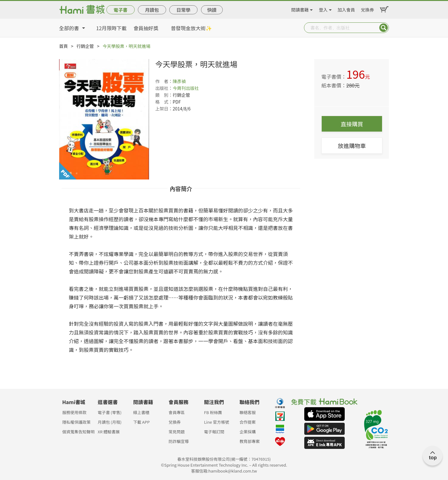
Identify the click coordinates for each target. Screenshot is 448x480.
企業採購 (248, 432)
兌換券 (367, 9)
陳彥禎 (179, 81)
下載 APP (141, 422)
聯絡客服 (248, 412)
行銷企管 (85, 46)
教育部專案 (250, 441)
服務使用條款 (74, 412)
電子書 (121, 10)
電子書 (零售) (110, 412)
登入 (323, 9)
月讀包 (152, 10)
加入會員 (346, 9)
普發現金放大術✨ (191, 28)
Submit (384, 28)
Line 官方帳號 (217, 422)
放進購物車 (352, 146)
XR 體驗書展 (109, 432)
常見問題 (177, 432)
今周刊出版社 (186, 88)
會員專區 (177, 412)
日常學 (183, 10)
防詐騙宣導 (179, 441)
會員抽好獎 (146, 28)
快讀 (212, 10)
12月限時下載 (111, 28)
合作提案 (248, 422)
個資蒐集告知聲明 (78, 432)
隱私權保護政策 (76, 422)
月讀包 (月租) (110, 422)
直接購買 (352, 124)
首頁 (63, 46)
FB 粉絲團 (213, 412)
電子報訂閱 (214, 432)
